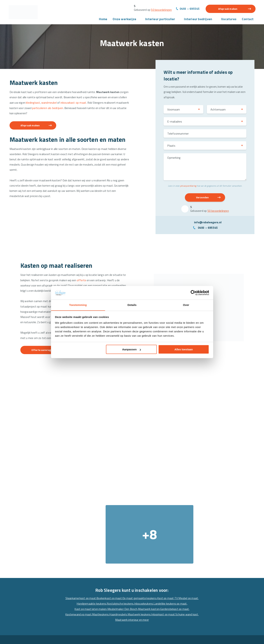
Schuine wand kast (127, 549)
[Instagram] (214, 614)
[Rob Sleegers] (25, 13)
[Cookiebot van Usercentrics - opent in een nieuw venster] (193, 293)
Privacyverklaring (75, 638)
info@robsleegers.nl (208, 224)
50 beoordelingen (161, 10)
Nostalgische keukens (149, 533)
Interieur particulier (160, 19)
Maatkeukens (139, 543)
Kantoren (141, 593)
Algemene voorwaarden (50, 638)
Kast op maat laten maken (122, 538)
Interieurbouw (22, 599)
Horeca (140, 587)
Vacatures (229, 19)
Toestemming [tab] (78, 305)
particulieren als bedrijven (75, 109)
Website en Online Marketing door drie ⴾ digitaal (228, 638)
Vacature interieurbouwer (29, 610)
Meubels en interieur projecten (93, 582)
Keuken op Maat (84, 605)
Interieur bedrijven (198, 19)
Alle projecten (144, 582)
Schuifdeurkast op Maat (89, 599)
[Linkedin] (207, 614)
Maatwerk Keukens (86, 610)
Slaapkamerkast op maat (91, 527)
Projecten (19, 593)
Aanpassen (132, 350)
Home (103, 19)
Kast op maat (179, 527)
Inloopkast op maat (103, 549)
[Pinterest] (221, 614)
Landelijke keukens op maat (88, 538)
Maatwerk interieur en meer (157, 549)
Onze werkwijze (124, 19)
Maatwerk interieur (87, 622)
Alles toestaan (184, 350)
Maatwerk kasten (182, 538)
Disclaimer (94, 638)
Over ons (19, 587)
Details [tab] (132, 305)
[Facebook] (200, 614)
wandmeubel (66, 103)
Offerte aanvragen (44, 359)
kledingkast (50, 103)
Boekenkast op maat (121, 527)
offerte (86, 277)
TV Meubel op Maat (86, 593)
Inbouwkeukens (174, 533)
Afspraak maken (228, 9)
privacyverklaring (188, 187)
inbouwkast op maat (91, 103)
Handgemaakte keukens (120, 533)
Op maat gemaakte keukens (152, 527)
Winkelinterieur (145, 599)
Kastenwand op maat (117, 543)
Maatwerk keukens (178, 543)
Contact (248, 19)
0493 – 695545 (189, 9)
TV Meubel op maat (93, 533)
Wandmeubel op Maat (88, 587)
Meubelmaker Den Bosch (155, 538)
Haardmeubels (157, 543)
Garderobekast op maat (88, 543)
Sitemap (107, 638)
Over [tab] (186, 305)
